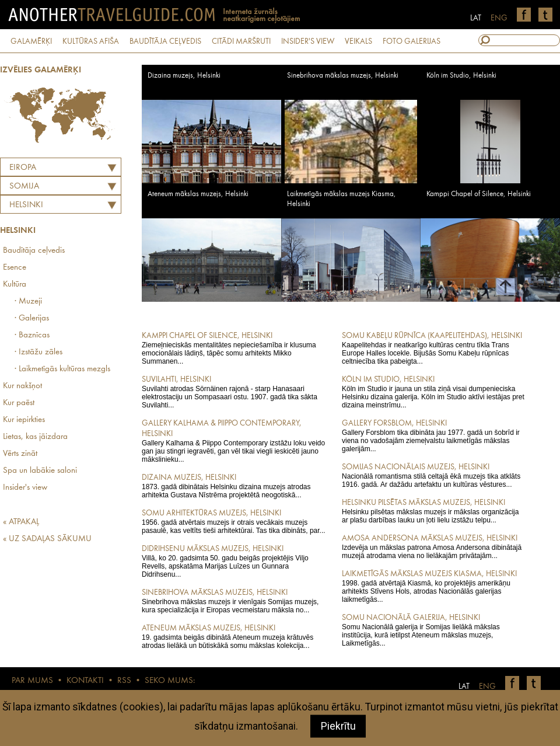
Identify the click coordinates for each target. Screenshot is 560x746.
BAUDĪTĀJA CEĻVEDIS (165, 41)
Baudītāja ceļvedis (34, 251)
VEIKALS (358, 41)
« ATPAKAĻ (21, 522)
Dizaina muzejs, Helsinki (184, 76)
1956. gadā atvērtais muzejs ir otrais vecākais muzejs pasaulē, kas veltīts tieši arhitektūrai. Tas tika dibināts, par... (234, 521)
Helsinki (26, 205)
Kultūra (15, 285)
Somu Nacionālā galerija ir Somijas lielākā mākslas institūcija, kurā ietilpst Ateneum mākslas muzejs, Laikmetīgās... (434, 630)
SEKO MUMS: (170, 681)
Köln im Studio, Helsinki (461, 76)
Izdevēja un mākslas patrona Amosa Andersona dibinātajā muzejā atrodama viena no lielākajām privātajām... (434, 546)
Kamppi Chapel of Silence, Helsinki (479, 194)
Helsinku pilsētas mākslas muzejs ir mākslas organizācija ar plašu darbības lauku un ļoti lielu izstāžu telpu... (434, 511)
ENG (499, 18)
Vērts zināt (20, 454)
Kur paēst (19, 403)
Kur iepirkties (24, 420)
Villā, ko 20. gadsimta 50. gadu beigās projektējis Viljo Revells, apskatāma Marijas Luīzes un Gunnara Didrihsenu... (234, 561)
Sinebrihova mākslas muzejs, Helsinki (343, 76)
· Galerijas (32, 318)
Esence (15, 268)
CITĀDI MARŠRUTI (241, 41)
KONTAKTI (85, 681)
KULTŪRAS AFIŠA (91, 41)
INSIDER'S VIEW (308, 41)
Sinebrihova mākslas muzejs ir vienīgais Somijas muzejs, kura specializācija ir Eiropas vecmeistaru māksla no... (234, 601)
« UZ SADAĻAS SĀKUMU (47, 539)
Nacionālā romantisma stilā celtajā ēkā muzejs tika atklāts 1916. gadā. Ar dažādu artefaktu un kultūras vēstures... (434, 475)
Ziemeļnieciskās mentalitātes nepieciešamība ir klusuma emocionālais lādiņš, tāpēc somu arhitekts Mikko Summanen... (234, 348)
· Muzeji (28, 301)
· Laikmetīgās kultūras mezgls (62, 369)
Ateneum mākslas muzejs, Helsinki (198, 194)
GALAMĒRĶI (31, 41)
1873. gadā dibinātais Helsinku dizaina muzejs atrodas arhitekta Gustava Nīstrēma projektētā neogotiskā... (234, 486)
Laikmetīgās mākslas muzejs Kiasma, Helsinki (342, 199)
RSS (124, 681)
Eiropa (23, 168)
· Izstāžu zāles (38, 352)
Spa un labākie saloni (40, 471)
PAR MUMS (32, 681)
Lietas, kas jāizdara (35, 437)
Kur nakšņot (22, 386)
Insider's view (25, 488)
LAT (476, 18)
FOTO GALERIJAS (412, 41)
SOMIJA (24, 186)
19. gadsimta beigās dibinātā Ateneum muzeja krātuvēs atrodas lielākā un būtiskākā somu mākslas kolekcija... (234, 636)
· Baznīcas (32, 335)
